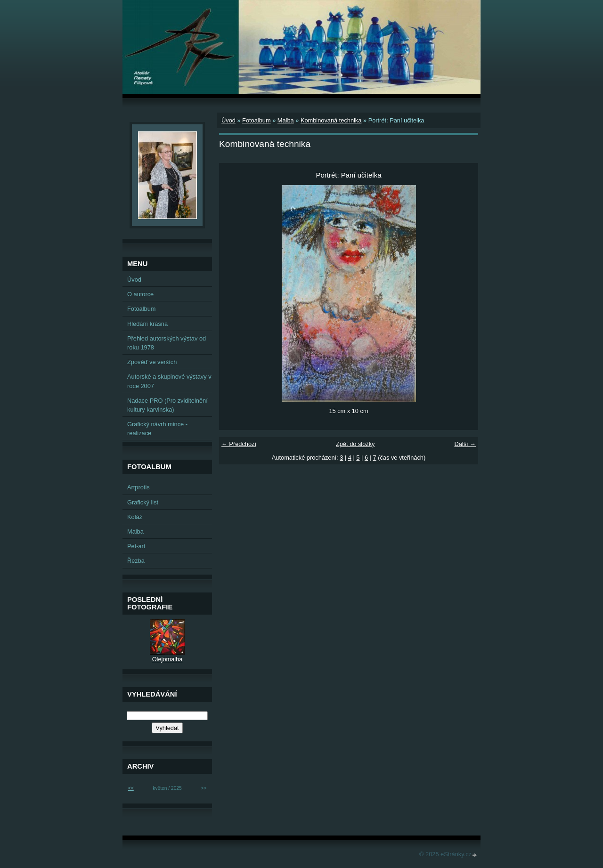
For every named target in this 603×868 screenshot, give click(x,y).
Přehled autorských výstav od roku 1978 (167, 343)
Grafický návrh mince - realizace (157, 429)
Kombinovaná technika (331, 120)
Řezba (136, 561)
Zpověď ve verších (152, 362)
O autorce (140, 294)
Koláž (135, 517)
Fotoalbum (256, 120)
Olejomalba (167, 659)
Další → (465, 444)
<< (131, 788)
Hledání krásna (147, 324)
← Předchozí (239, 444)
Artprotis (139, 487)
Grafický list (143, 502)
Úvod (228, 120)
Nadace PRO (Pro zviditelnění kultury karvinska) (167, 405)
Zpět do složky (355, 444)
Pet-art (136, 546)
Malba (286, 120)
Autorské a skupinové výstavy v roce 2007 (169, 381)
